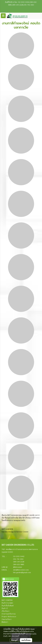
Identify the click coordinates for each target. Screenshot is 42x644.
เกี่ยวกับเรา (6, 611)
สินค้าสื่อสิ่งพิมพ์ (8, 606)
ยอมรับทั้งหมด (26, 640)
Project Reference (9, 617)
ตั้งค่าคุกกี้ (14, 640)
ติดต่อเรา (5, 622)
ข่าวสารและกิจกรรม (9, 614)
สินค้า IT (5, 608)
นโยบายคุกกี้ (15, 636)
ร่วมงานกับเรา (7, 619)
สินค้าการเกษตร (7, 603)
